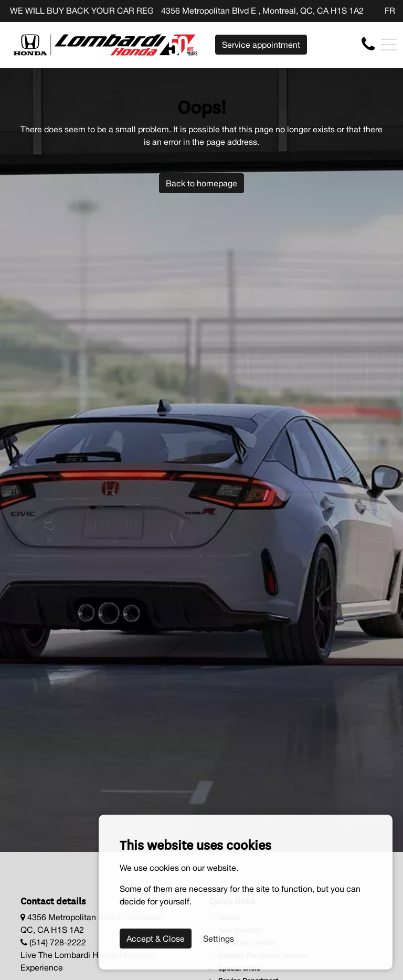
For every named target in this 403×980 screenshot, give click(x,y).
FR (390, 10)
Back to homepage (201, 183)
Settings (219, 939)
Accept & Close (156, 939)
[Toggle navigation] (389, 45)
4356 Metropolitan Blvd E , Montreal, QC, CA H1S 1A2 (262, 10)
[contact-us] (368, 44)
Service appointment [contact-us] (261, 45)
